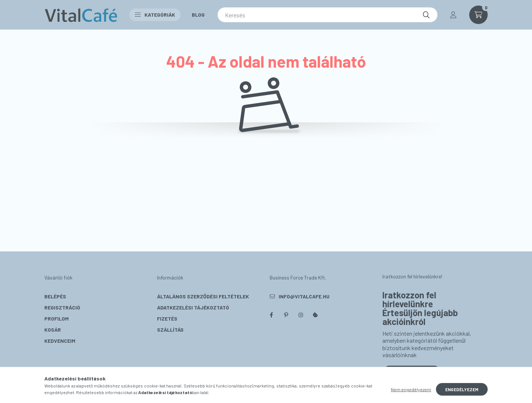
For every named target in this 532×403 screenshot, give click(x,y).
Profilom (57, 319)
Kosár (53, 330)
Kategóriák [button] (155, 15)
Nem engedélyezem (411, 389)
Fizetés (167, 319)
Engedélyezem (462, 389)
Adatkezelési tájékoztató (193, 307)
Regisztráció (62, 307)
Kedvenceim (60, 341)
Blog (198, 15)
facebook (271, 315)
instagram (301, 315)
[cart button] (478, 15)
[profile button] (453, 15)
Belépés (55, 296)
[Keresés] (328, 15)
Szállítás (170, 330)
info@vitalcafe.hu (304, 296)
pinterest (286, 315)
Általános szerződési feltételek (203, 296)
